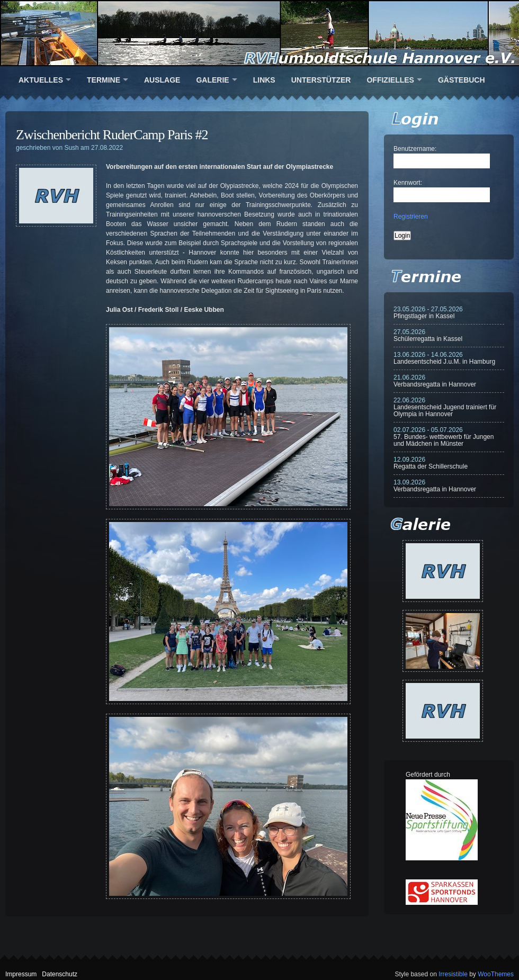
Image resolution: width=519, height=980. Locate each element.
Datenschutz (60, 974)
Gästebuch (462, 80)
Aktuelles (41, 80)
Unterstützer (321, 80)
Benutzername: (415, 149)
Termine (104, 80)
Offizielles (390, 80)
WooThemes (496, 974)
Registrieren (411, 217)
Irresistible (453, 974)
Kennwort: (408, 183)
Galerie (212, 80)
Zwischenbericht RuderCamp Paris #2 (112, 135)
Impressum (21, 974)
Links (264, 80)
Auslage (162, 80)
